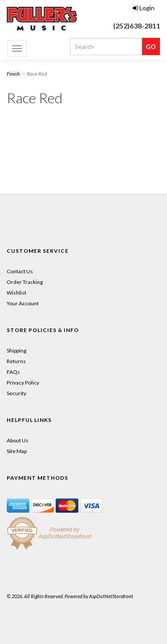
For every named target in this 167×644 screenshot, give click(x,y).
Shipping (16, 350)
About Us (18, 440)
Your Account (23, 303)
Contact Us (20, 271)
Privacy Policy (23, 383)
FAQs (13, 372)
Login (144, 8)
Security (16, 393)
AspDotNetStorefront (111, 596)
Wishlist (16, 293)
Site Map (17, 451)
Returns (16, 361)
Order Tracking (25, 282)
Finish (13, 74)
